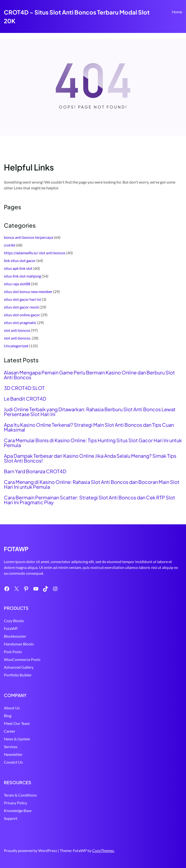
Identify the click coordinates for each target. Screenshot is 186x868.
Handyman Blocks (19, 644)
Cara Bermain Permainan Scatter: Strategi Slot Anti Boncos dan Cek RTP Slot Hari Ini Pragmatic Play (89, 500)
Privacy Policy (15, 803)
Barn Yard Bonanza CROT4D (35, 471)
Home (177, 12)
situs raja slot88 (17, 284)
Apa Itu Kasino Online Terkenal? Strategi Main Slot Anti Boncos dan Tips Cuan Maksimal (89, 427)
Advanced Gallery (19, 667)
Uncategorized (16, 346)
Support (11, 818)
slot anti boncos (17, 330)
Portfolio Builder (18, 675)
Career (10, 731)
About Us (12, 708)
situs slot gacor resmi (21, 307)
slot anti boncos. (17, 338)
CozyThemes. (103, 850)
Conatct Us (13, 762)
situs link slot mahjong (22, 276)
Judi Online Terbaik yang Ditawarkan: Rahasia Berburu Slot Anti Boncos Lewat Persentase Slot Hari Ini (90, 412)
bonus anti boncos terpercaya (28, 237)
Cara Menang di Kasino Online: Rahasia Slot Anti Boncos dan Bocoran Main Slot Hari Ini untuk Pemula (92, 484)
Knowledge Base (18, 810)
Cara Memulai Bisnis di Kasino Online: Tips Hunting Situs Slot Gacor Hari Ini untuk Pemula (93, 443)
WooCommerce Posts (22, 659)
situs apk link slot (18, 268)
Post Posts (13, 652)
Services (11, 747)
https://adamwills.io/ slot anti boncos (35, 253)
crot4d (9, 245)
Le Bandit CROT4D (25, 399)
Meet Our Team (17, 723)
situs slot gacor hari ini (22, 299)
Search (180, 26)
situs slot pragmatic (20, 322)
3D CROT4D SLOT (24, 388)
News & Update (17, 739)
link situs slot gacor (20, 260)
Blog (8, 716)
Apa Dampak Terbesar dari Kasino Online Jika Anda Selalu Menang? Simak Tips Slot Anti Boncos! (90, 458)
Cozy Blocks (14, 621)
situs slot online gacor (22, 315)
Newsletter (13, 754)
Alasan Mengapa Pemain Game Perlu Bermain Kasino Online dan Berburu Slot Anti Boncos (89, 375)
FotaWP (11, 628)
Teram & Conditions (20, 795)
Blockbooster (15, 636)
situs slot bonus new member (28, 291)
